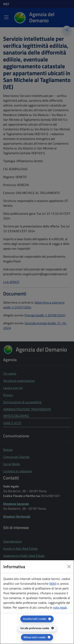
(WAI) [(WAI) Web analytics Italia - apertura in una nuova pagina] (53, 584)
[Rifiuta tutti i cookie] (37, 637)
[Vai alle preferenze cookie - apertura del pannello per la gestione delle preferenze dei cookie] (37, 628)
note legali (60, 607)
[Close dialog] (69, 567)
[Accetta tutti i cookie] (37, 619)
